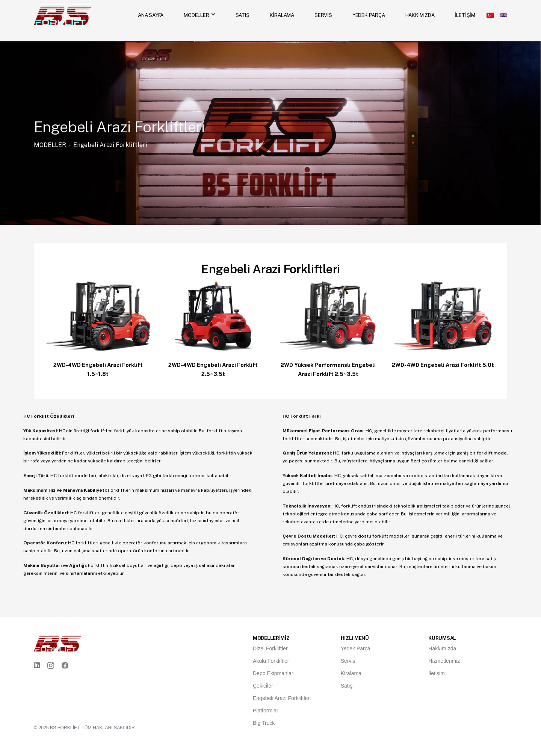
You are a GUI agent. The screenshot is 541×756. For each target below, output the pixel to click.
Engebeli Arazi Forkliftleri (110, 145)
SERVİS (323, 15)
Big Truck (264, 723)
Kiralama (351, 673)
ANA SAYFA (151, 15)
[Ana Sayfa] (63, 14)
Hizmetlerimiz (444, 661)
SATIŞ (243, 15)
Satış (347, 686)
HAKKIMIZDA (420, 15)
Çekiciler (263, 686)
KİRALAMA (282, 15)
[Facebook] (65, 666)
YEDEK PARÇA (369, 15)
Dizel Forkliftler (270, 648)
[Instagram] (51, 666)
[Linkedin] (37, 666)
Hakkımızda (442, 648)
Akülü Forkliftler (271, 661)
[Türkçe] (490, 15)
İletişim (437, 673)
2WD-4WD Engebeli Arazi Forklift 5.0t (443, 365)
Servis (348, 661)
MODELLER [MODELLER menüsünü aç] (196, 15)
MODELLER (50, 145)
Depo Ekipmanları (274, 673)
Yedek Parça (356, 648)
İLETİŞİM (465, 15)
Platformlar (266, 711)
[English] (503, 15)
